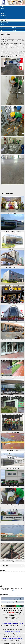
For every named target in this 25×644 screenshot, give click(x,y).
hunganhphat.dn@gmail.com (12, 619)
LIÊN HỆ (2, 25)
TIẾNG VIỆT (15, 1)
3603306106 (12, 612)
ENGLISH (21, 1)
